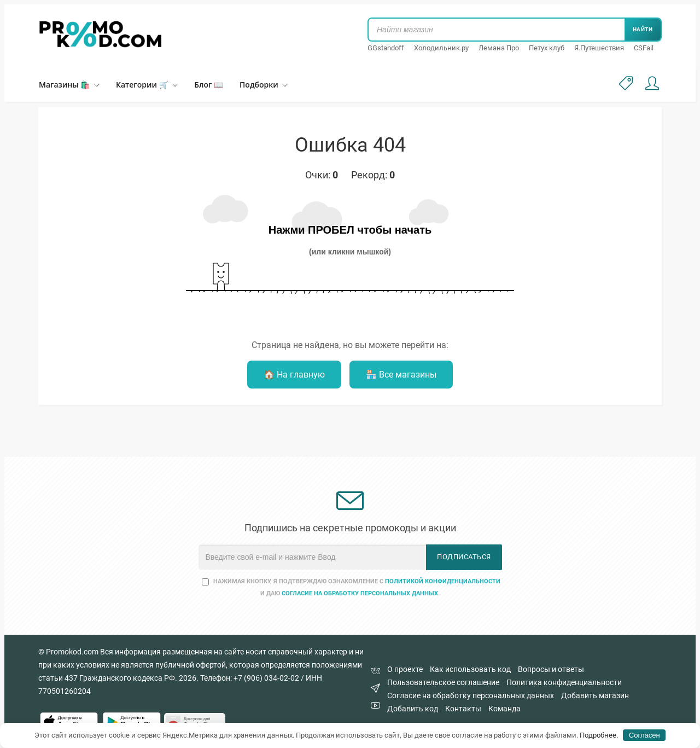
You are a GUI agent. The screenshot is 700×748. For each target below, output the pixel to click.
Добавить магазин (595, 695)
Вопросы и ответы (551, 669)
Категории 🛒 (147, 85)
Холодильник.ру (441, 48)
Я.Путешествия (599, 48)
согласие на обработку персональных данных (360, 593)
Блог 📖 (209, 85)
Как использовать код (470, 669)
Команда (504, 709)
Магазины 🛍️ (69, 85)
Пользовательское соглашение (443, 682)
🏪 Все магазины (401, 375)
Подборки (264, 85)
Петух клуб (547, 48)
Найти (643, 29)
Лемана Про (499, 48)
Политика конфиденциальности (564, 682)
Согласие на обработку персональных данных (471, 695)
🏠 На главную (294, 375)
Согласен (644, 735)
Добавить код (413, 709)
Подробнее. (599, 735)
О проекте (405, 669)
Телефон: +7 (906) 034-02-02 (250, 678)
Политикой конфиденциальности (443, 581)
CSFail (644, 48)
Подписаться (464, 557)
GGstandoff (386, 48)
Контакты (463, 709)
